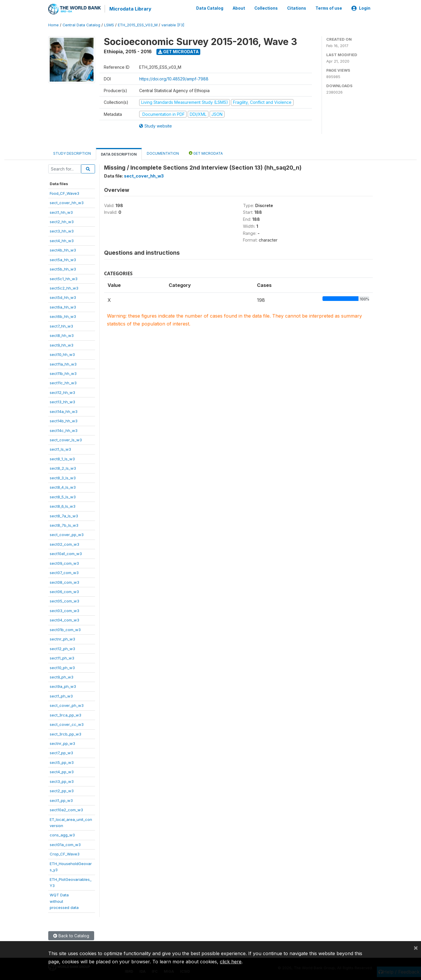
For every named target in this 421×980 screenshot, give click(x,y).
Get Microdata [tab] (206, 153)
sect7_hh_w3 (61, 325)
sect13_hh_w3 (62, 402)
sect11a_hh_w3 (63, 364)
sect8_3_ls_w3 (63, 477)
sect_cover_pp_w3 (67, 534)
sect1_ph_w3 (61, 695)
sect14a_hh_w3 (64, 411)
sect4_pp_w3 (62, 771)
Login (361, 8)
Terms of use (329, 8)
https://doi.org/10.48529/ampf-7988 (174, 79)
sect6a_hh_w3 (63, 307)
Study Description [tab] (72, 153)
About (239, 8)
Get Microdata (178, 51)
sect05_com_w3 (64, 601)
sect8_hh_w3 (62, 335)
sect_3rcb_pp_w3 (65, 733)
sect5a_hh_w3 (63, 259)
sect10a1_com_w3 (66, 553)
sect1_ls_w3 (60, 449)
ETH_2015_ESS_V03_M (138, 25)
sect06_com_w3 (64, 591)
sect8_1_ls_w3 (62, 459)
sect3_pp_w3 (62, 781)
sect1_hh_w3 (61, 212)
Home (54, 25)
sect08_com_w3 (64, 582)
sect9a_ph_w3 (63, 686)
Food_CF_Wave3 (64, 193)
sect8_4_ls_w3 (63, 487)
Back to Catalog (71, 935)
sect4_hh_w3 (62, 240)
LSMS (109, 25)
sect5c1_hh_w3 (64, 278)
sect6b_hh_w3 (63, 316)
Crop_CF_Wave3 (65, 854)
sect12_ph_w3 (62, 648)
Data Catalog (210, 8)
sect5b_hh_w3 (63, 269)
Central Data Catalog (81, 25)
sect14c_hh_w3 (64, 430)
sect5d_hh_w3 (63, 297)
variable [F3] (173, 25)
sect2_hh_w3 (62, 221)
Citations (297, 8)
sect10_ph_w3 (62, 667)
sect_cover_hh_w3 (67, 202)
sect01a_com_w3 (65, 844)
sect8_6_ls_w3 (63, 506)
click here (231, 962)
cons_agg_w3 (62, 835)
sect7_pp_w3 (61, 752)
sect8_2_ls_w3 (63, 468)
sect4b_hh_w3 (63, 250)
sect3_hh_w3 (62, 231)
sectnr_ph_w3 (62, 639)
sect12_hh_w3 (62, 392)
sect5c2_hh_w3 (64, 288)
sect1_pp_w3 (61, 800)
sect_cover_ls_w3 (66, 440)
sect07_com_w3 (64, 572)
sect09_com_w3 (64, 563)
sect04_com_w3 (64, 620)
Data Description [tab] (119, 154)
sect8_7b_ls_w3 (64, 525)
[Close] (416, 948)
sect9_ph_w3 (62, 677)
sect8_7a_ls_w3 (64, 515)
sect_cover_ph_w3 (67, 705)
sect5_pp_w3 (62, 762)
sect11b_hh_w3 (63, 373)
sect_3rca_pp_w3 (65, 714)
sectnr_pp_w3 (62, 743)
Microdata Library (130, 9)
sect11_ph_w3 (62, 658)
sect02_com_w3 (64, 544)
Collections (266, 8)
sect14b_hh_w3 (64, 421)
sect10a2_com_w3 (66, 810)
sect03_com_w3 (64, 610)
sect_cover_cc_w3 (67, 724)
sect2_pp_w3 (62, 790)
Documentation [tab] (163, 153)
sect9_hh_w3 (62, 345)
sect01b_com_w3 (65, 629)
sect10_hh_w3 (62, 354)
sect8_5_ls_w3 (63, 496)
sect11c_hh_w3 (63, 383)
